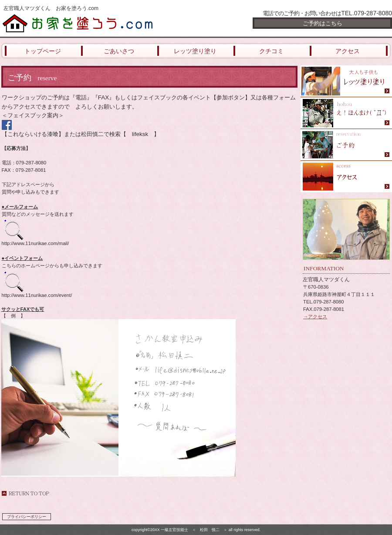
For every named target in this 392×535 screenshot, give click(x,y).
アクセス (346, 177)
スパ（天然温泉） (346, 113)
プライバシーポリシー (27, 517)
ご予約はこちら (323, 23)
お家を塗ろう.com (105, 23)
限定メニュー (346, 81)
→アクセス (315, 317)
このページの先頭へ (25, 493)
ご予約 (346, 145)
